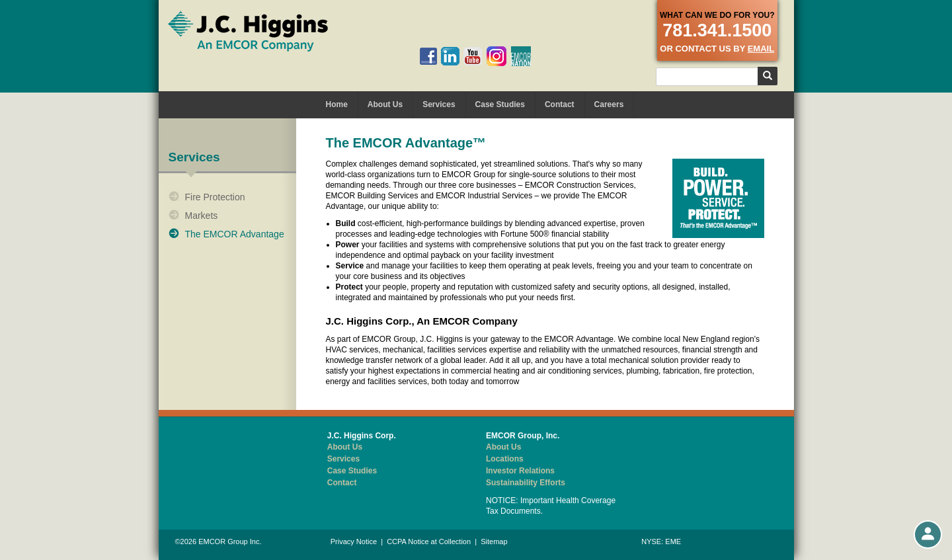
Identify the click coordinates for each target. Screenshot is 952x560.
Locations (505, 459)
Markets (202, 216)
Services (439, 104)
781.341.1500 (717, 30)
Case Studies (500, 104)
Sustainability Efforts (526, 483)
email (761, 49)
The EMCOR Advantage (235, 234)
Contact (560, 104)
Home (337, 104)
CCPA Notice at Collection (429, 541)
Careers (609, 104)
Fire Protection (215, 197)
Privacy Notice (354, 541)
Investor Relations (520, 471)
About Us (385, 104)
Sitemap (494, 541)
